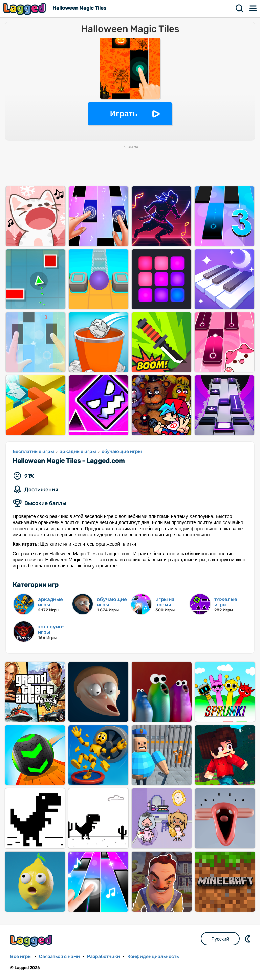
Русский (220, 939)
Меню (253, 8)
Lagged (25, 9)
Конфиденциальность (153, 956)
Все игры (21, 956)
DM (248, 939)
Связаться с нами (59, 956)
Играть (124, 114)
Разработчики (104, 956)
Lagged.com (32, 941)
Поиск (240, 8)
